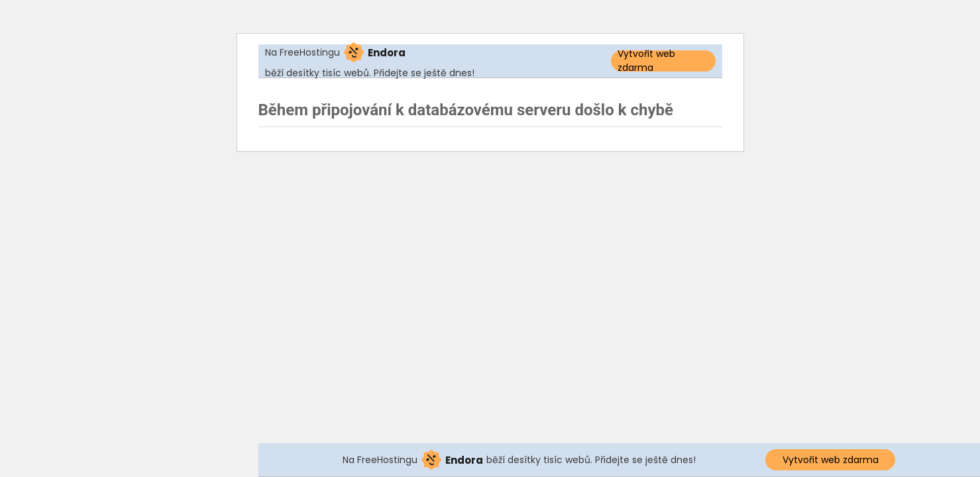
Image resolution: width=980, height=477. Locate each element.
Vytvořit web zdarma (646, 61)
